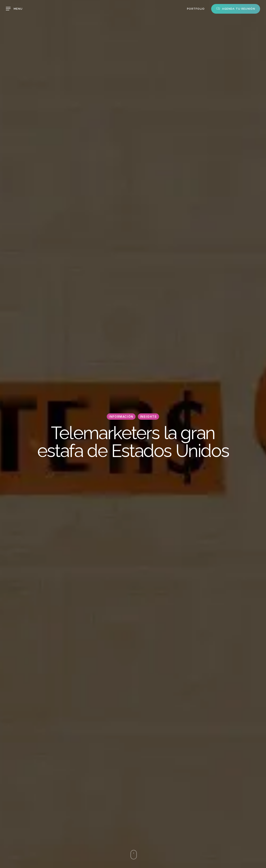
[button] (14, 9)
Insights (148, 416)
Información (121, 416)
